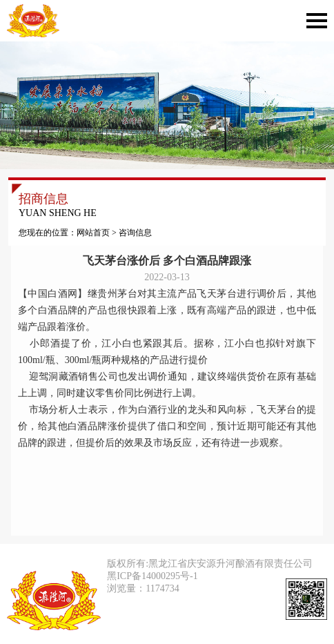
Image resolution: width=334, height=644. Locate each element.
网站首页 (93, 233)
